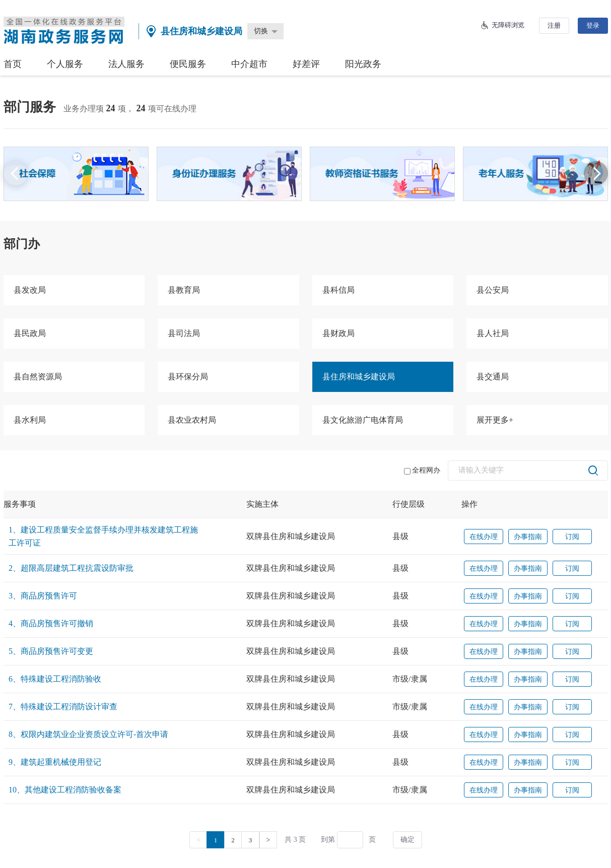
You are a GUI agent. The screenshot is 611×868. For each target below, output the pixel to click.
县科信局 (338, 290)
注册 (554, 25)
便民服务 (188, 64)
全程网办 (422, 471)
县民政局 (30, 333)
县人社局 (493, 333)
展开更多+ (495, 420)
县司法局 (184, 333)
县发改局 (30, 290)
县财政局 (338, 333)
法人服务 (126, 64)
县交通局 (493, 377)
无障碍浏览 (508, 25)
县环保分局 (188, 377)
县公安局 (493, 290)
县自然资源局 (38, 377)
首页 (13, 64)
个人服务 (65, 64)
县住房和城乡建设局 (359, 377)
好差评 (306, 64)
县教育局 (184, 290)
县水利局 (30, 420)
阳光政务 (363, 64)
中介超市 (249, 64)
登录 (593, 25)
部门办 (22, 244)
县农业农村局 (192, 420)
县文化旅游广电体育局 (363, 420)
